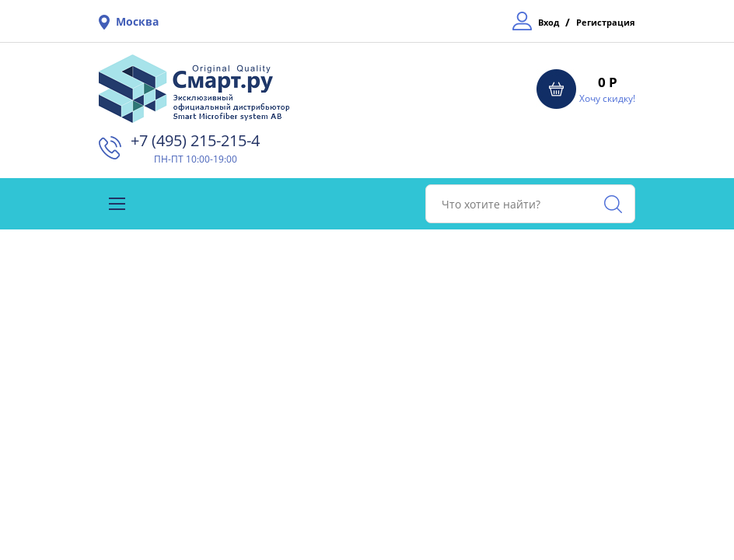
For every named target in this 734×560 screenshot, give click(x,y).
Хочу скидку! (607, 98)
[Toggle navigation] (117, 204)
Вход (549, 22)
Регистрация (606, 22)
